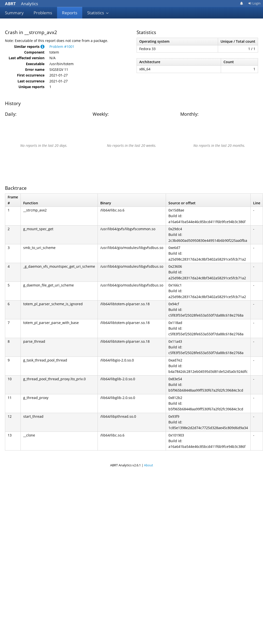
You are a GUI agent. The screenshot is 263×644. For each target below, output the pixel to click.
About (149, 465)
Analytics (21, 4)
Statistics (98, 13)
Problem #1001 (62, 47)
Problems (43, 13)
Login (254, 3)
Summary (14, 13)
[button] (42, 47)
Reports (70, 13)
